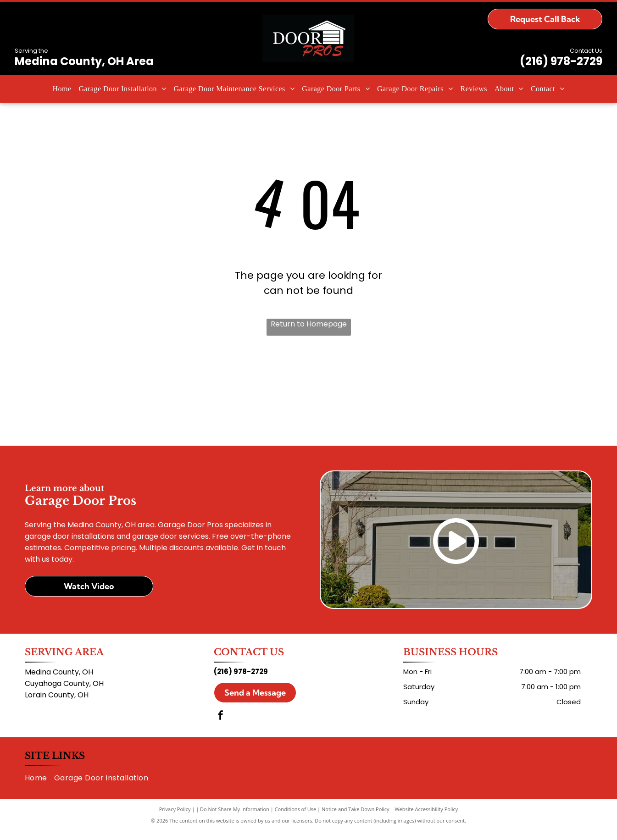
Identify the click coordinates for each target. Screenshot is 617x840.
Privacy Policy (175, 818)
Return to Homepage (309, 324)
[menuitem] (62, 89)
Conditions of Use (296, 818)
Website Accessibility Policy (426, 818)
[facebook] (221, 725)
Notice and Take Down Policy (356, 818)
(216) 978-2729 (561, 61)
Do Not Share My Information (235, 818)
